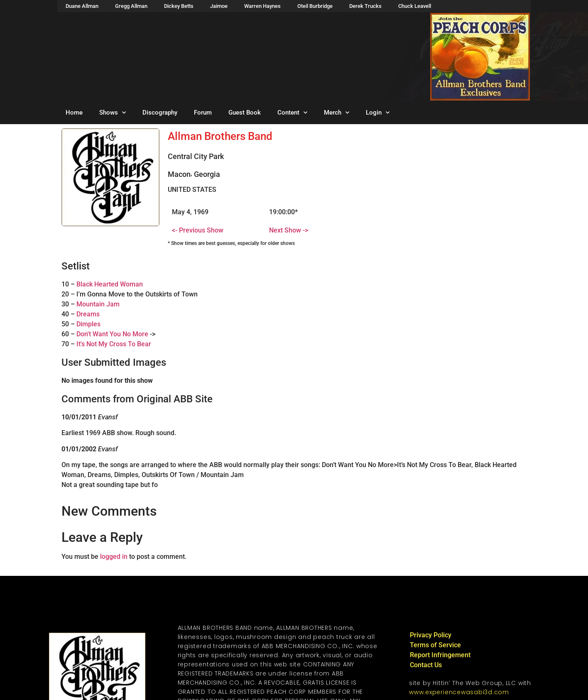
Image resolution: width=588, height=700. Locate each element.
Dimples (88, 324)
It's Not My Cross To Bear (114, 344)
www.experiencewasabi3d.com (459, 692)
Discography (160, 113)
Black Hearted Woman (110, 284)
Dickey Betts (179, 6)
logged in (114, 557)
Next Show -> (289, 230)
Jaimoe (219, 6)
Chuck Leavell (415, 6)
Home (74, 113)
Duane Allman (82, 6)
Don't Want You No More (112, 334)
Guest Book (245, 113)
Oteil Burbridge (315, 6)
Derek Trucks (365, 6)
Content (292, 113)
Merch (337, 113)
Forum (203, 113)
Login (378, 113)
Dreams (88, 314)
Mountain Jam (98, 304)
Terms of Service (435, 645)
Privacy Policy (431, 635)
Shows (113, 113)
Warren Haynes (262, 6)
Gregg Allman (131, 6)
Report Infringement (440, 655)
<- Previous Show (198, 230)
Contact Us (426, 665)
